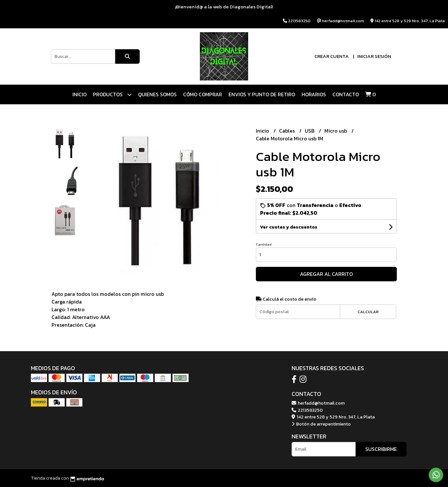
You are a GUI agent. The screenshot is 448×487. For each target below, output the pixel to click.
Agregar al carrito (326, 274)
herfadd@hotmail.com (318, 403)
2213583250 (307, 410)
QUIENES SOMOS (157, 94)
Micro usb (336, 131)
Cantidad (264, 244)
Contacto (346, 94)
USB (310, 131)
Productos (112, 94)
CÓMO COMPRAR (203, 94)
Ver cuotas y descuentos (289, 227)
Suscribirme (381, 449)
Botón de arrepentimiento (321, 424)
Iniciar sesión (374, 56)
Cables (288, 131)
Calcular (368, 312)
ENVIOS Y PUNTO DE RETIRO (262, 94)
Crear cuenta (332, 56)
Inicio (79, 94)
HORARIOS (314, 94)
